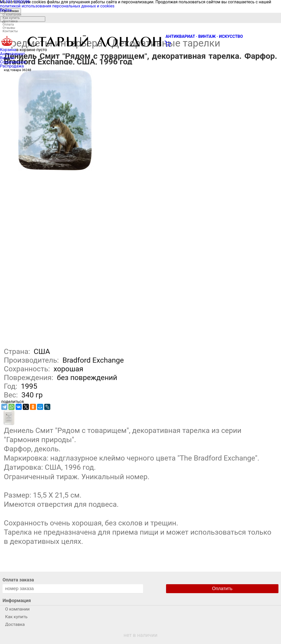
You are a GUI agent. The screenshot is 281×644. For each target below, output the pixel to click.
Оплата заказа (18, 580)
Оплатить (222, 589)
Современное (13, 62)
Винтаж (7, 58)
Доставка (10, 21)
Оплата (8, 24)
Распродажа (12, 66)
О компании (12, 14)
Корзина (8, 50)
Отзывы (9, 28)
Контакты (10, 31)
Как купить (11, 18)
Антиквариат (13, 54)
